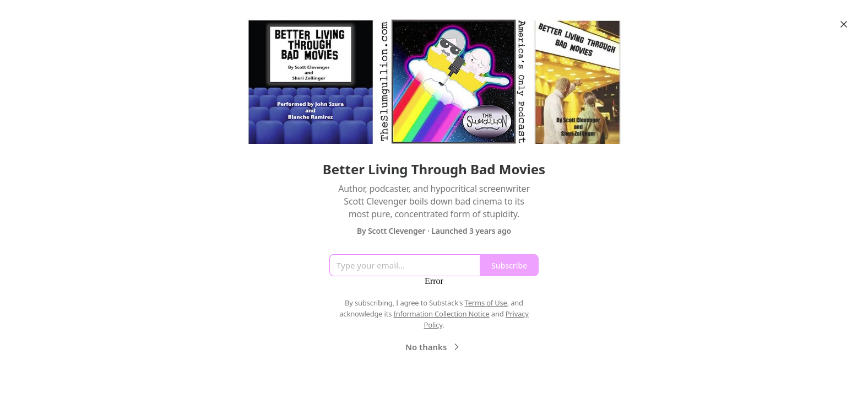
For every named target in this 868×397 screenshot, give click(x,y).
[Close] (844, 24)
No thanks (434, 347)
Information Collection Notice (441, 314)
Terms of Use (486, 303)
